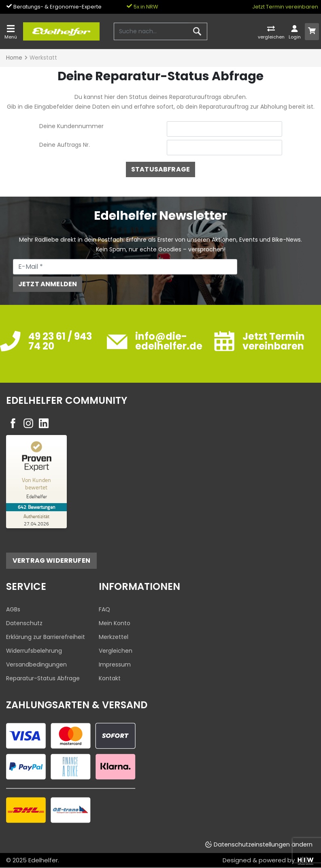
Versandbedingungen (36, 664)
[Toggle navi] (11, 32)
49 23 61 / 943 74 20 (60, 341)
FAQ (104, 609)
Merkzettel (114, 637)
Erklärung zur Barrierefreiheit (46, 637)
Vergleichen (116, 651)
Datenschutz (24, 623)
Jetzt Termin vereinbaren (285, 7)
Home (14, 58)
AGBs (13, 609)
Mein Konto (115, 623)
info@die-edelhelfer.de (169, 341)
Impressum (115, 664)
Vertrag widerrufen (51, 560)
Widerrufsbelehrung (34, 651)
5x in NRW (142, 7)
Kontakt (110, 678)
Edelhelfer (43, 860)
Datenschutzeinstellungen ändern (263, 844)
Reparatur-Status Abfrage (43, 678)
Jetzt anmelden (48, 284)
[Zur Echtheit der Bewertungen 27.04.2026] (36, 520)
